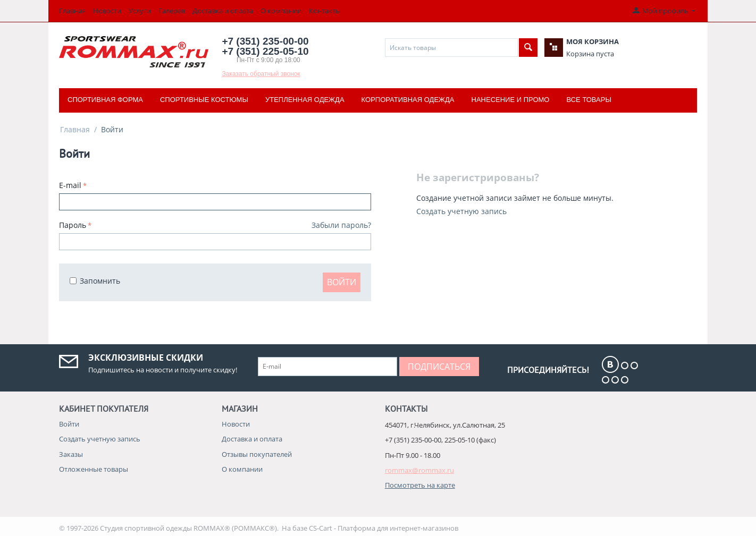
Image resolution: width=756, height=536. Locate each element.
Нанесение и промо (511, 100)
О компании (281, 11)
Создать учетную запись (461, 211)
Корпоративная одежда (408, 100)
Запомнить (95, 281)
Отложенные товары (94, 469)
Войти (342, 282)
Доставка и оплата (223, 11)
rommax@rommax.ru (419, 470)
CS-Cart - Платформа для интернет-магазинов (384, 528)
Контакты (325, 11)
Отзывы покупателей (257, 454)
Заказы (71, 454)
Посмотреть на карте (420, 485)
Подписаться (439, 367)
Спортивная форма (105, 100)
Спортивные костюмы (204, 100)
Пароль (73, 225)
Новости (107, 11)
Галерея (172, 11)
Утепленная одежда (305, 100)
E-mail (70, 185)
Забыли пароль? (341, 225)
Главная (72, 11)
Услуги (140, 11)
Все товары (589, 100)
